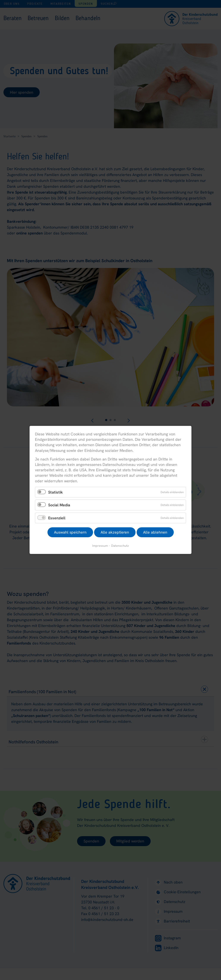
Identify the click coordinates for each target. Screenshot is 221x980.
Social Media (59, 505)
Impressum (100, 546)
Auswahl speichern (70, 532)
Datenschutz (120, 546)
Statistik (55, 492)
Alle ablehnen (155, 532)
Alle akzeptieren (115, 532)
